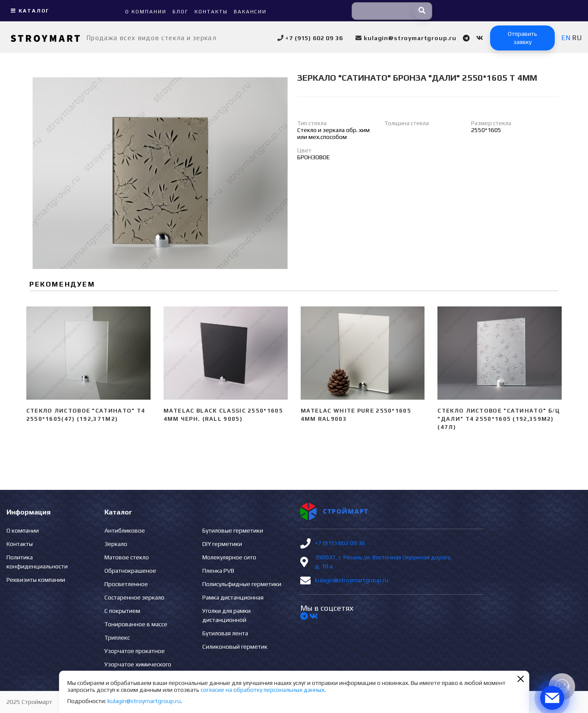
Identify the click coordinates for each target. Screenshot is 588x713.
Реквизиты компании (36, 580)
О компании (23, 530)
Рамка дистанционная (233, 597)
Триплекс (117, 637)
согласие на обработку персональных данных (263, 690)
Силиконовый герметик (235, 647)
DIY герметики (222, 544)
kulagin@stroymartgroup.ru (352, 580)
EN (566, 38)
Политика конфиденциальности (37, 562)
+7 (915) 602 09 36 (340, 543)
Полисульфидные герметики (242, 584)
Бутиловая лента (225, 633)
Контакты (20, 544)
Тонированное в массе (136, 624)
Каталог (29, 11)
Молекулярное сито (229, 557)
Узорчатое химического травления (138, 669)
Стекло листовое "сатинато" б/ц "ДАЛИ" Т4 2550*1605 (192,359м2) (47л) (499, 419)
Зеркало (116, 544)
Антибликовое (125, 530)
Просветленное (126, 584)
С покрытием (122, 611)
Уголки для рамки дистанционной (226, 615)
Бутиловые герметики (233, 530)
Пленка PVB (218, 571)
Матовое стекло (127, 557)
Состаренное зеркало (134, 597)
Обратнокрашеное (130, 571)
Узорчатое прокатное (135, 651)
